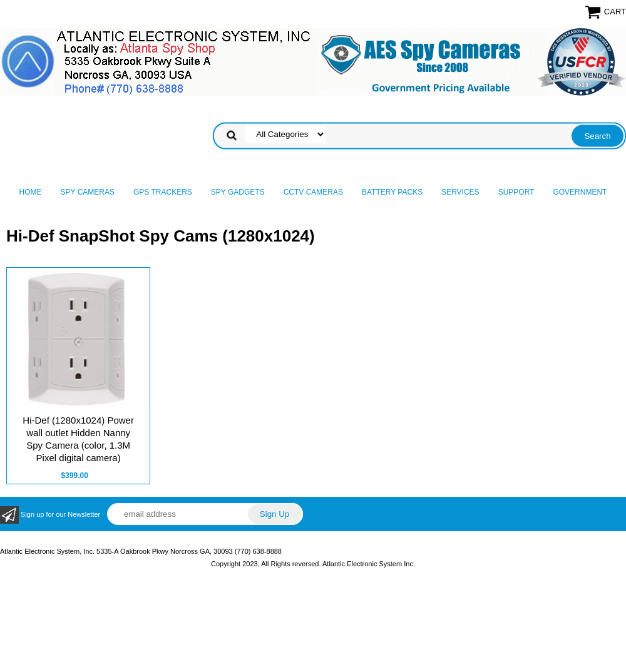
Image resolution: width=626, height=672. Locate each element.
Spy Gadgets (238, 192)
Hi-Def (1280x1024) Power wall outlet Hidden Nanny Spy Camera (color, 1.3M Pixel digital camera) (78, 439)
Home (31, 192)
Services (460, 192)
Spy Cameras (88, 192)
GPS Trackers (163, 192)
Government (580, 192)
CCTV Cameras (313, 192)
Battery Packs (392, 192)
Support (516, 192)
